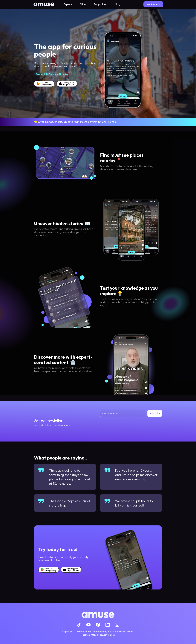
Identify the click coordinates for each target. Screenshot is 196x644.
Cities (83, 4)
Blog (118, 4)
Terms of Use (89, 635)
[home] (44, 4)
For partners (101, 4)
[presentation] (121, 424)
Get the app (153, 4)
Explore (68, 4)
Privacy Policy (107, 635)
